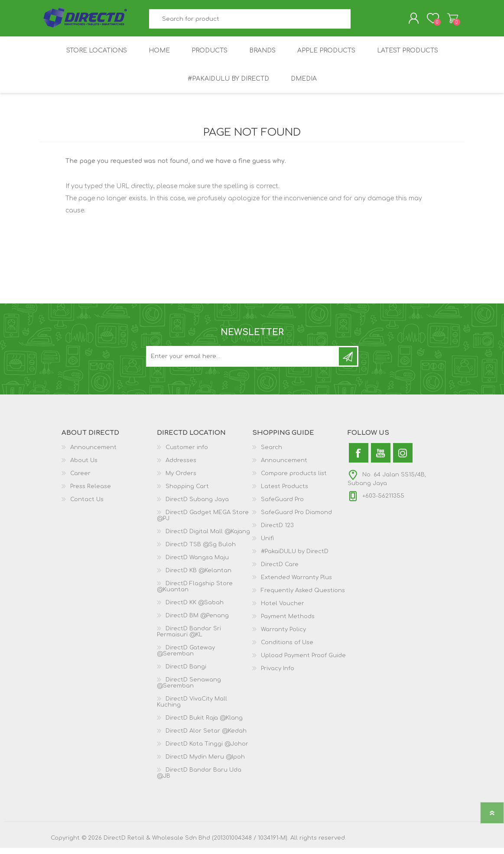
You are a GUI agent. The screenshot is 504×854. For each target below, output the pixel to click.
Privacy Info (278, 675)
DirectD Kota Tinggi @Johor (207, 750)
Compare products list (294, 479)
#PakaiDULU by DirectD (295, 557)
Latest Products (285, 492)
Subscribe (348, 362)
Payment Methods (288, 623)
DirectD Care (280, 570)
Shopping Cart (444, 21)
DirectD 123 (277, 531)
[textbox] (250, 22)
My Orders (181, 479)
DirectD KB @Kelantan (198, 577)
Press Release (91, 492)
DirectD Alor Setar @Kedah (206, 737)
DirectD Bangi (186, 673)
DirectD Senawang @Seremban (189, 689)
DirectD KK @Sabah (195, 609)
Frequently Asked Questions (303, 596)
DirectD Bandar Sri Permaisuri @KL (189, 638)
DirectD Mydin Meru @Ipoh (205, 763)
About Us (84, 466)
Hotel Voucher (283, 610)
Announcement (93, 453)
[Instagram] (403, 459)
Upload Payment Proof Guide (303, 662)
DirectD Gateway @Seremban (186, 657)
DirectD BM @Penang (197, 622)
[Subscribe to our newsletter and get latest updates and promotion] (243, 362)
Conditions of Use (287, 649)
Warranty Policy (283, 636)
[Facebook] (359, 459)
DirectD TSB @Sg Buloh (201, 551)
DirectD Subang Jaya (197, 505)
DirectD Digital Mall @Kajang (208, 538)
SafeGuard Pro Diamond (296, 518)
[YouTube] (381, 459)
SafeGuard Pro (282, 505)
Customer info (187, 453)
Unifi (267, 544)
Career (80, 479)
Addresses (181, 466)
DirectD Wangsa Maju (197, 564)
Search (360, 22)
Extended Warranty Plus (296, 583)
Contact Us (87, 505)
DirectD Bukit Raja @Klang (204, 724)
